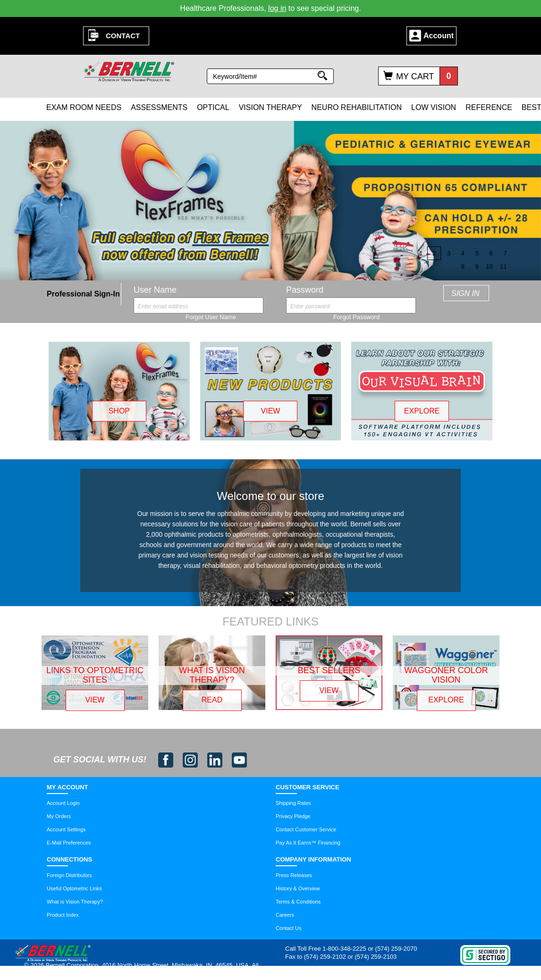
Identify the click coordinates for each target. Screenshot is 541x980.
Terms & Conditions (298, 902)
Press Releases (294, 875)
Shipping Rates (293, 803)
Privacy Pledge (293, 816)
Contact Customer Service (306, 829)
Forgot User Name (211, 317)
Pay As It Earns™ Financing (308, 843)
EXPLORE (422, 411)
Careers (285, 915)
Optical (213, 107)
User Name (155, 290)
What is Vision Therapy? (75, 902)
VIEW (271, 411)
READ (212, 700)
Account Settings (66, 829)
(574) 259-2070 (396, 949)
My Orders (59, 816)
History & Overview (298, 888)
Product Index (63, 915)
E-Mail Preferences (69, 843)
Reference (489, 107)
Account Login (63, 803)
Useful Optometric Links (74, 888)
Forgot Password (356, 317)
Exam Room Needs (84, 107)
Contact (123, 36)
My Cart (415, 76)
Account (439, 36)
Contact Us (288, 928)
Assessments (159, 107)
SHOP (119, 411)
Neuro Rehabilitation (357, 107)
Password (305, 290)
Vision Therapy (270, 107)
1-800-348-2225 (344, 949)
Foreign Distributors (69, 875)
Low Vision (434, 107)
